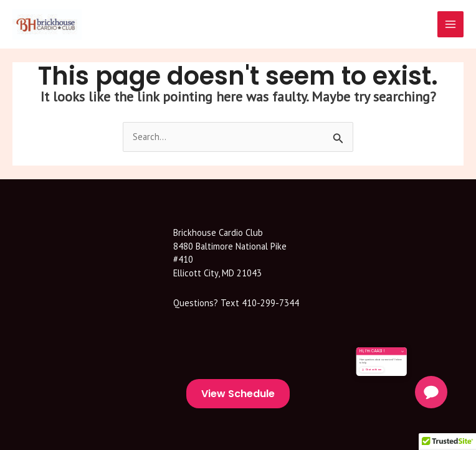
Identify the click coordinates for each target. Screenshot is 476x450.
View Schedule (238, 394)
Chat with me (397, 382)
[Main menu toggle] (450, 24)
